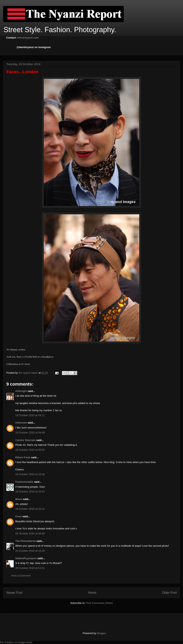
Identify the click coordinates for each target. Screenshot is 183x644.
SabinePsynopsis (26, 558)
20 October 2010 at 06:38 (30, 533)
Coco (19, 516)
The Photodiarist (26, 541)
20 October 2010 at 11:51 (30, 568)
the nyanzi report (28, 373)
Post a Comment (21, 576)
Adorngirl (21, 391)
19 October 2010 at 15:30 (30, 474)
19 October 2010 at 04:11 (30, 415)
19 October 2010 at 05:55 (30, 450)
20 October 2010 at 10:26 (30, 551)
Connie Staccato (25, 440)
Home (92, 593)
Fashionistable (24, 482)
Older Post (169, 593)
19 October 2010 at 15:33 (30, 492)
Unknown (21, 423)
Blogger (101, 633)
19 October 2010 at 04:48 (30, 433)
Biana (19, 499)
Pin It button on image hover (16, 642)
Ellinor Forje (23, 457)
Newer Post (14, 593)
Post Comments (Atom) (99, 603)
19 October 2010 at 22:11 (30, 509)
